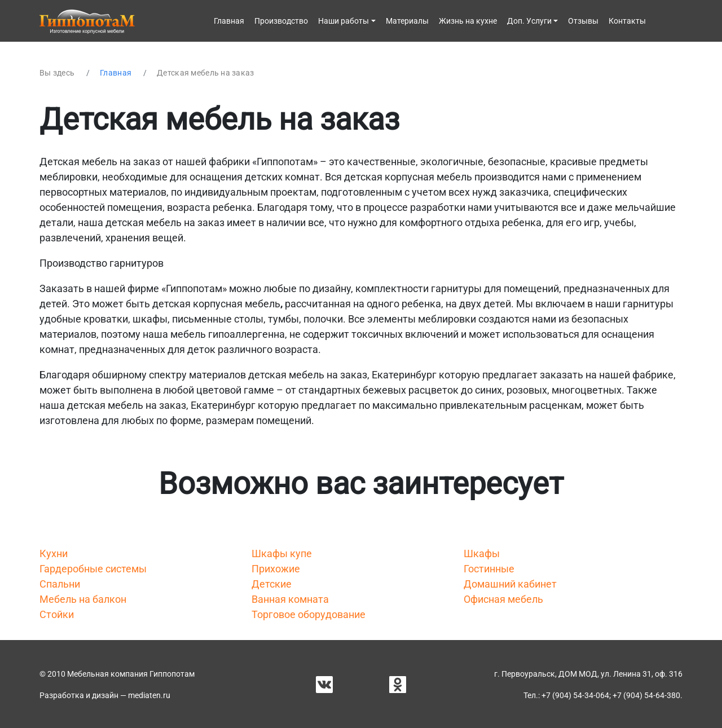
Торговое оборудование (309, 614)
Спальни (60, 584)
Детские (272, 584)
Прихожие (276, 569)
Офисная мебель (503, 599)
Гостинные (489, 569)
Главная (229, 21)
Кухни (54, 553)
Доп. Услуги (529, 21)
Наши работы (344, 21)
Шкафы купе (282, 553)
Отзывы (583, 21)
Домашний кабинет (510, 584)
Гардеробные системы (93, 569)
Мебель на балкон (83, 599)
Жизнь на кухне (468, 21)
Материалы (407, 21)
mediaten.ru (149, 695)
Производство (281, 21)
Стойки (57, 614)
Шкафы (482, 553)
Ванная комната (290, 599)
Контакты (627, 21)
